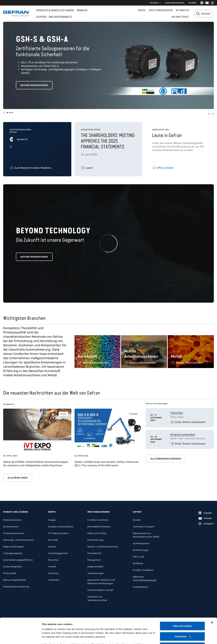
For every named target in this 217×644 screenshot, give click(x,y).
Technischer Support (143, 527)
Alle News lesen (18, 478)
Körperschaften (95, 567)
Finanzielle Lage (95, 540)
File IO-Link (138, 557)
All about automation (183, 435)
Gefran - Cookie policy (123, 626)
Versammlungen (96, 573)
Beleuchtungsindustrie (15, 580)
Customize (183, 610)
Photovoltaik (10, 573)
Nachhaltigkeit (180, 17)
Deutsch (154, 3)
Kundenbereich (141, 587)
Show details (49, 638)
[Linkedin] (201, 3)
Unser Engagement (58, 553)
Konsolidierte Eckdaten (99, 527)
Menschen (53, 560)
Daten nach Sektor (97, 533)
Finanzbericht (94, 553)
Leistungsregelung (13, 553)
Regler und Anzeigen (14, 547)
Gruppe (142, 10)
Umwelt (52, 567)
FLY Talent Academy (58, 533)
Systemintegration (13, 567)
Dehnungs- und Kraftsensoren (19, 540)
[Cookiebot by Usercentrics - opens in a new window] (21, 638)
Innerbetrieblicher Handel (100, 590)
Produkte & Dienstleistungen (55, 10)
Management (94, 560)
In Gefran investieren (98, 520)
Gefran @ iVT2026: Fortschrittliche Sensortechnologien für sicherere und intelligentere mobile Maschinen (36, 464)
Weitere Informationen (34, 257)
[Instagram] (211, 3)
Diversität (53, 540)
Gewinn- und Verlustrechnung (103, 547)
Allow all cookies (182, 599)
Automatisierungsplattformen (18, 560)
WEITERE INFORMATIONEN (34, 85)
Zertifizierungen (141, 550)
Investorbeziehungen (161, 10)
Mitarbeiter (182, 10)
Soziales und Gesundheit (61, 527)
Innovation (54, 573)
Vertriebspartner (141, 543)
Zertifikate (138, 563)
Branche (82, 10)
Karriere (52, 547)
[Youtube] (206, 3)
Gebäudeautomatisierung (16, 587)
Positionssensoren (12, 520)
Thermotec (177, 413)
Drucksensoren (11, 527)
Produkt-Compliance (143, 570)
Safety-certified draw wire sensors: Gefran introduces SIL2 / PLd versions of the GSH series (107, 464)
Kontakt (192, 3)
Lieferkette (54, 580)
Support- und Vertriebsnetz (54, 17)
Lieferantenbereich (175, 3)
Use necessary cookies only (182, 620)
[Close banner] (212, 596)
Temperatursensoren (14, 533)
